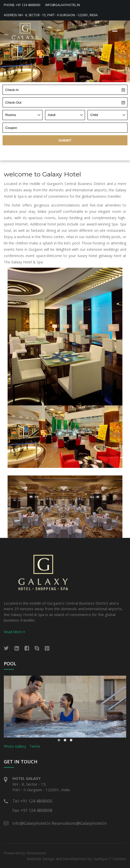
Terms (35, 746)
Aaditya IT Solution (110, 859)
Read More (14, 632)
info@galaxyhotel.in (63, 5)
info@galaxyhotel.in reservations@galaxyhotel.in (60, 823)
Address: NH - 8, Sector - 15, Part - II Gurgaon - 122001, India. (51, 15)
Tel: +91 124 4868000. (33, 801)
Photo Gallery (15, 746)
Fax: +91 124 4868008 (32, 810)
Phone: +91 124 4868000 (22, 5)
